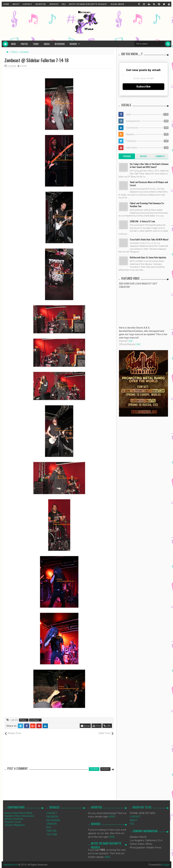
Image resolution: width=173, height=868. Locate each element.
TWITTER (51, 831)
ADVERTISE (41, 4)
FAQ (64, 4)
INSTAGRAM (53, 820)
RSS (49, 827)
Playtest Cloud (13, 822)
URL (107, 726)
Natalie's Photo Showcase (19, 816)
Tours (36, 44)
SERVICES (54, 4)
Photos (24, 44)
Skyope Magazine (15, 825)
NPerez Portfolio (14, 819)
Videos (47, 44)
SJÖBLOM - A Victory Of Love (142, 221)
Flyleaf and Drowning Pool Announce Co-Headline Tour (147, 205)
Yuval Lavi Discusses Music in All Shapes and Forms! (149, 183)
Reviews (73, 44)
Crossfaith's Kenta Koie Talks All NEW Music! (149, 239)
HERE (112, 817)
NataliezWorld (11, 865)
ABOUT (16, 4)
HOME (6, 4)
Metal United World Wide (19, 813)
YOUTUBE (52, 834)
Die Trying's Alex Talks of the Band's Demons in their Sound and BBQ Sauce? (149, 165)
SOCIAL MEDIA (117, 4)
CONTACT (27, 4)
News (14, 44)
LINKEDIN (51, 824)
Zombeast (35, 720)
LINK (130, 341)
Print (97, 726)
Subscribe (143, 87)
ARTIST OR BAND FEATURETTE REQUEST (88, 4)
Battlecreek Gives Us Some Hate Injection (148, 257)
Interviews (60, 44)
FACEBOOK (52, 817)
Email (85, 726)
